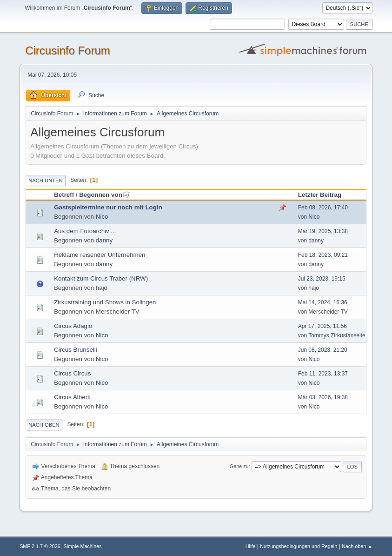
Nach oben (44, 425)
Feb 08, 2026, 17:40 (323, 208)
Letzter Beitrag (320, 195)
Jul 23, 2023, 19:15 (322, 279)
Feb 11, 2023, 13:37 (323, 374)
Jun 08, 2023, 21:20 (323, 350)
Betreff (64, 195)
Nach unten (45, 181)
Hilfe (251, 546)
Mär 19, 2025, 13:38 (323, 231)
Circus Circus (72, 373)
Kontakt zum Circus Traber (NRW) (101, 278)
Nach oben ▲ (357, 546)
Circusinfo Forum (68, 50)
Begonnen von (105, 195)
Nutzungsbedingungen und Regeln (299, 546)
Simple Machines (82, 546)
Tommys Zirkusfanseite (337, 335)
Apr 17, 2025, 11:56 (322, 326)
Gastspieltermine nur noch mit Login (108, 207)
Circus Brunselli (76, 350)
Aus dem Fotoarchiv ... (85, 231)
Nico (102, 217)
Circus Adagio (73, 326)
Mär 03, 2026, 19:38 (323, 397)
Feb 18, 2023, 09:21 (323, 255)
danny (104, 240)
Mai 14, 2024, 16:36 (323, 302)
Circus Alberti (72, 397)
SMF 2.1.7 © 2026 (40, 546)
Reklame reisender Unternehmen (100, 255)
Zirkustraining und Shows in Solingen (105, 302)
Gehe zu (239, 466)
